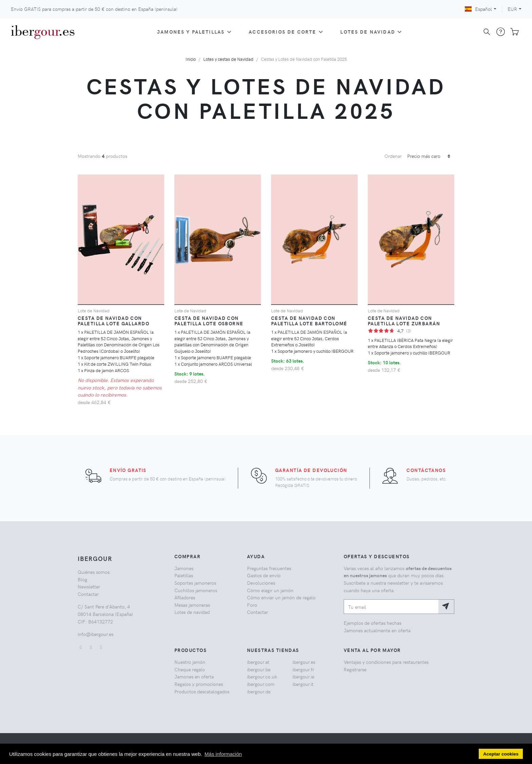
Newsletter (89, 586)
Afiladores (185, 597)
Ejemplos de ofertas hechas (373, 623)
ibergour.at (258, 662)
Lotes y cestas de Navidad (228, 59)
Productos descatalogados (202, 691)
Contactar (88, 594)
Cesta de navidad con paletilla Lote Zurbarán (404, 321)
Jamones (184, 568)
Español (478, 9)
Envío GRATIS (128, 470)
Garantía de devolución (311, 470)
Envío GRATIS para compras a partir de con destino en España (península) (94, 9)
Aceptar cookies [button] (501, 754)
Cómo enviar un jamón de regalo (281, 597)
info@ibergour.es (96, 634)
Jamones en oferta (194, 676)
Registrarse (355, 669)
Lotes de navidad (192, 612)
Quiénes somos (94, 572)
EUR (512, 9)
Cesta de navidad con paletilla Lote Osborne (209, 321)
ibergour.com (261, 684)
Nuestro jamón (190, 662)
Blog (82, 579)
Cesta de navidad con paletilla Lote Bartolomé (309, 321)
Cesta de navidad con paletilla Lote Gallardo (113, 321)
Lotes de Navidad (372, 32)
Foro (252, 605)
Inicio (191, 59)
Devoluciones (261, 583)
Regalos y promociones (199, 684)
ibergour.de (259, 691)
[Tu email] (391, 607)
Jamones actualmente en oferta (377, 630)
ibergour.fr (303, 669)
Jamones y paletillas (195, 32)
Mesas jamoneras (192, 605)
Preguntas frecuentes (269, 568)
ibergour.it (303, 684)
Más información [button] (223, 754)
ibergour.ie (303, 676)
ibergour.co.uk (262, 676)
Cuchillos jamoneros (196, 590)
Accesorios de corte (286, 32)
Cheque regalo (190, 669)
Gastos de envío (264, 575)
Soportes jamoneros (195, 583)
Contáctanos (426, 470)
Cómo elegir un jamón (270, 590)
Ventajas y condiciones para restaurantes (386, 662)
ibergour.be (259, 669)
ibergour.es (304, 662)
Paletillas (184, 575)
